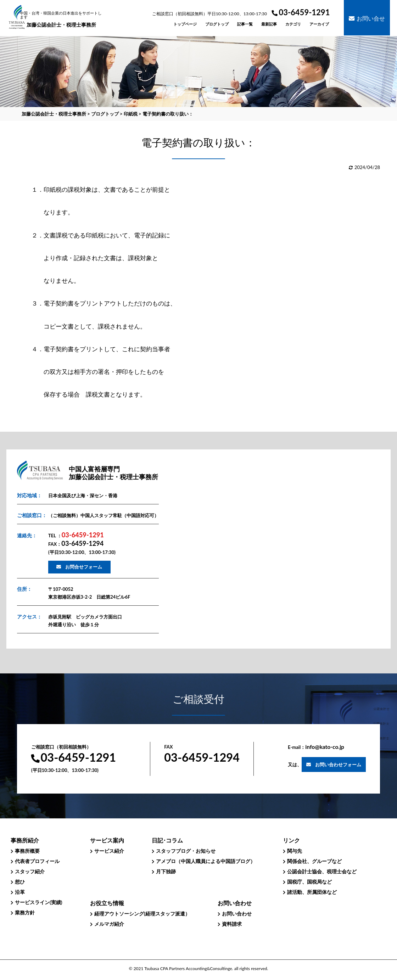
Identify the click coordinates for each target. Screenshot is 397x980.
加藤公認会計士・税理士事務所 (61, 19)
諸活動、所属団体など (312, 892)
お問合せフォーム (84, 567)
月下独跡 (166, 871)
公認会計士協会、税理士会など (322, 871)
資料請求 (232, 924)
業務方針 (25, 912)
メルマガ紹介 (109, 924)
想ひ (20, 882)
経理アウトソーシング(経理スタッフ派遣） (142, 914)
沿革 (20, 892)
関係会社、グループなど (314, 861)
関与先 (295, 851)
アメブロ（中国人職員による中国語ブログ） (206, 861)
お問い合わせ (237, 914)
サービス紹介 (109, 851)
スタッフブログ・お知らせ (186, 851)
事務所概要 (27, 851)
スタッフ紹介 (30, 871)
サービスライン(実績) (39, 902)
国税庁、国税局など (309, 882)
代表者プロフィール (37, 861)
